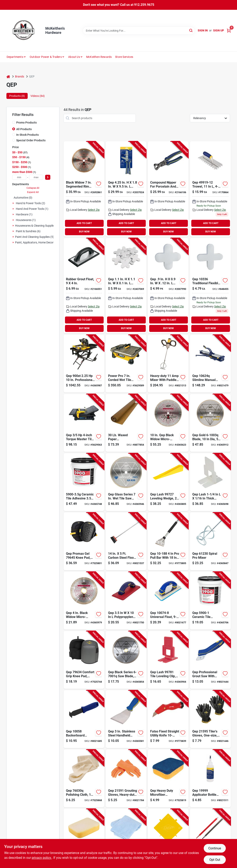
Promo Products (26, 123)
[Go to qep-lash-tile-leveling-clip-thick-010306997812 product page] (168, 660)
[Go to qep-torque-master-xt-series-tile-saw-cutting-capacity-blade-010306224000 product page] (84, 423)
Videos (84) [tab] (38, 96)
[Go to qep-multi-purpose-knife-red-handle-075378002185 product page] (168, 719)
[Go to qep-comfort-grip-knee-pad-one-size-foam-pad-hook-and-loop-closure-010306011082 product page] (84, 660)
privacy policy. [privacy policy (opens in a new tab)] (42, 858)
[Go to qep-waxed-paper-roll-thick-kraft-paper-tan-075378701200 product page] (126, 423)
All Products (24, 129)
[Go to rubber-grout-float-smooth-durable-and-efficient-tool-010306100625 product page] (84, 286)
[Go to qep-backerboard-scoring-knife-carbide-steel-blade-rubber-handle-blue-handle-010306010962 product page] (84, 719)
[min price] (19, 177)
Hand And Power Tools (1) (32, 209)
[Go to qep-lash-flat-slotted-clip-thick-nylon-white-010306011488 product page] (210, 482)
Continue (215, 848)
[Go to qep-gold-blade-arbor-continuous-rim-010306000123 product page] (210, 423)
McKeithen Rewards (99, 57)
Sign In (203, 30)
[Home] (8, 77)
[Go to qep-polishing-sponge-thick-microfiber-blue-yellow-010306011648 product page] (168, 778)
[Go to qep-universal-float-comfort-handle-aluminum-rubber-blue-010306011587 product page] (168, 601)
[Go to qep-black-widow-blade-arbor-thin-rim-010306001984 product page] (168, 423)
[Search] (191, 30)
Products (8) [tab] (17, 96)
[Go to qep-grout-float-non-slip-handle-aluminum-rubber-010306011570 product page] (126, 601)
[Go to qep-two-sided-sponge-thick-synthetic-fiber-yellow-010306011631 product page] (84, 838)
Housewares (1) (26, 220)
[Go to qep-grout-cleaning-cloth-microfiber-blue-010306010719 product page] (126, 838)
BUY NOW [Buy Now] (84, 232)
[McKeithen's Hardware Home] (24, 31)
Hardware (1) (24, 214)
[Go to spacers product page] (210, 286)
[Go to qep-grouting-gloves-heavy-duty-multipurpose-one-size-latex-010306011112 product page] (126, 778)
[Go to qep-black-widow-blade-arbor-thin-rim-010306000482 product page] (84, 601)
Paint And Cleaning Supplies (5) (34, 237)
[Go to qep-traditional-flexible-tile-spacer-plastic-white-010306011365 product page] (126, 286)
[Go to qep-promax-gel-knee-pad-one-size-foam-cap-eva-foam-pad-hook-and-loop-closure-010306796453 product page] (84, 541)
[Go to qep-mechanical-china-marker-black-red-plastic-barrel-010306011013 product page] (210, 838)
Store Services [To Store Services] (124, 57)
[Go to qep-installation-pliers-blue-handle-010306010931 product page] (126, 189)
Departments (15, 57)
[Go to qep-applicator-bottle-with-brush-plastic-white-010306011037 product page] (210, 778)
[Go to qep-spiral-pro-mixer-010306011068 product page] (210, 541)
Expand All (33, 192)
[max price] (36, 177)
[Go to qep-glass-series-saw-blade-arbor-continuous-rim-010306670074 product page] (126, 482)
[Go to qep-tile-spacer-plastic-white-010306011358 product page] (168, 286)
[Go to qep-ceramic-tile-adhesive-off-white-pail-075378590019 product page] (210, 601)
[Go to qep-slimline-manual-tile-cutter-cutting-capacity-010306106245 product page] (210, 364)
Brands (20, 76)
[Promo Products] (14, 122)
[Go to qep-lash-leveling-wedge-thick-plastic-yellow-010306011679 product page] (168, 482)
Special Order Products (31, 140)
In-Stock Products (27, 135)
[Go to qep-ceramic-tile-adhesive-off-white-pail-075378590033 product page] (84, 482)
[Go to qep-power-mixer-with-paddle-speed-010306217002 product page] (168, 364)
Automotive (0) (23, 198)
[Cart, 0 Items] (229, 31)
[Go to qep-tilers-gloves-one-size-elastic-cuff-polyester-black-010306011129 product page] (210, 719)
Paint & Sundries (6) (28, 231)
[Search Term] (139, 31)
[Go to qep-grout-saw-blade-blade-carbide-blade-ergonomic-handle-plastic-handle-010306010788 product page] (210, 660)
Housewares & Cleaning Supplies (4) (37, 226)
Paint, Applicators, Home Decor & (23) (38, 242)
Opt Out (215, 860)
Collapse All (33, 188)
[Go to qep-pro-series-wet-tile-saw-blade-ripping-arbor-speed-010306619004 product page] (84, 364)
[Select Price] (48, 177)
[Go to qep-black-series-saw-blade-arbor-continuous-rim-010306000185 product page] (126, 660)
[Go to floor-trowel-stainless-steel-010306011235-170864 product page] (210, 189)
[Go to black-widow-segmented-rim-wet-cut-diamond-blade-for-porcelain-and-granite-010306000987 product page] (84, 189)
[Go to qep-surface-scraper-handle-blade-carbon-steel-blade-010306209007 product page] (126, 541)
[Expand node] (14, 203)
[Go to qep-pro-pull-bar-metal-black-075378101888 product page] (168, 541)
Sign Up (219, 30)
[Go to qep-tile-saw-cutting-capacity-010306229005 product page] (126, 364)
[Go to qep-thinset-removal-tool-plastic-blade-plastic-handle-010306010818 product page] (168, 838)
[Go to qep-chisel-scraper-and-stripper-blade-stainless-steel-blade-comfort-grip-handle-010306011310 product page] (126, 719)
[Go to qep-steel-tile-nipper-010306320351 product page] (168, 189)
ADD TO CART (84, 223)
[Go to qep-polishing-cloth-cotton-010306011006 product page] (84, 778)
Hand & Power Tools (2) (30, 203)
